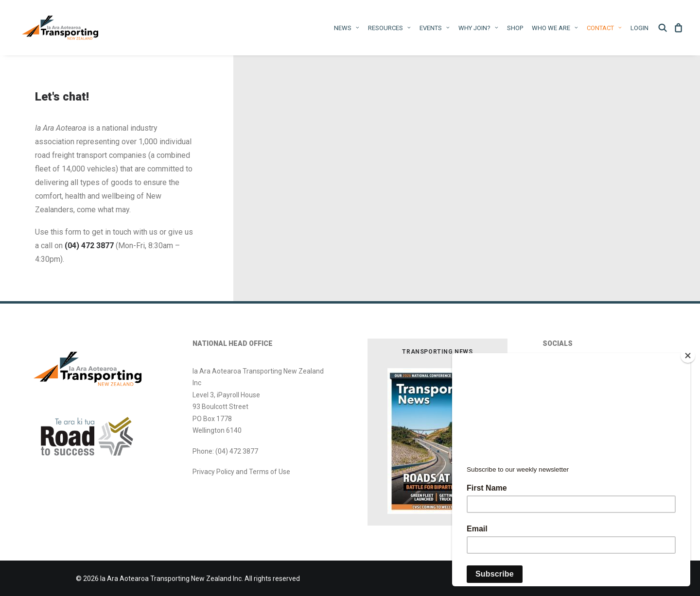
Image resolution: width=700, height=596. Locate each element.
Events (435, 28)
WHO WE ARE (555, 28)
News (347, 28)
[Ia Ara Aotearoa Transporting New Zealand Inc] (60, 28)
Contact (604, 28)
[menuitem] (347, 28)
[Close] (688, 356)
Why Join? (478, 28)
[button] (664, 28)
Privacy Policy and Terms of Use (241, 472)
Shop (515, 28)
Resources (389, 28)
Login (639, 28)
